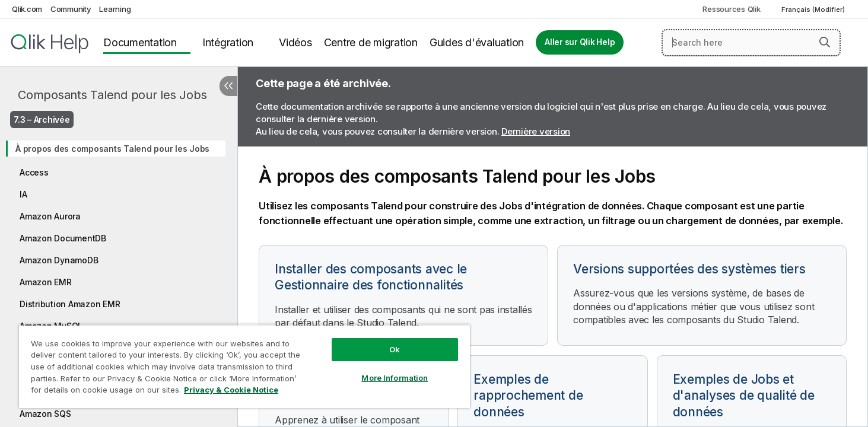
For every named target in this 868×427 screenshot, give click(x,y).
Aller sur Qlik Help (580, 42)
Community (71, 9)
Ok (395, 349)
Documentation (140, 42)
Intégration (228, 42)
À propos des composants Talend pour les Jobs (112, 149)
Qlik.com (27, 9)
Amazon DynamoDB (59, 260)
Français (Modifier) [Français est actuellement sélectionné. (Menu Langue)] (814, 9)
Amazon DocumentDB (63, 238)
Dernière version (536, 131)
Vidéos (295, 42)
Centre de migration (371, 42)
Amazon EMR (46, 282)
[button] (825, 42)
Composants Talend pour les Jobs (112, 95)
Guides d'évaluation (477, 42)
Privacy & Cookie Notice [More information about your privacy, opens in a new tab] (231, 390)
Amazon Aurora (50, 216)
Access (34, 172)
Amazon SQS (45, 414)
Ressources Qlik (731, 9)
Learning (115, 9)
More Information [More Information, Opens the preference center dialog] (395, 378)
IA (23, 194)
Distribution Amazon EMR (70, 304)
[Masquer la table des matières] (228, 86)
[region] (244, 366)
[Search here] (751, 43)
